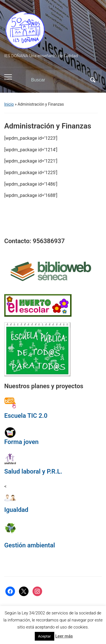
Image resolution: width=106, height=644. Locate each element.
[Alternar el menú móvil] (8, 77)
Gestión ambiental (30, 545)
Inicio (9, 104)
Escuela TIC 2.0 (26, 416)
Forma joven (21, 442)
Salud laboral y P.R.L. (33, 471)
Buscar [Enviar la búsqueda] (93, 80)
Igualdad (16, 510)
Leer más (64, 636)
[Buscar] (57, 80)
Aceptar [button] (45, 636)
